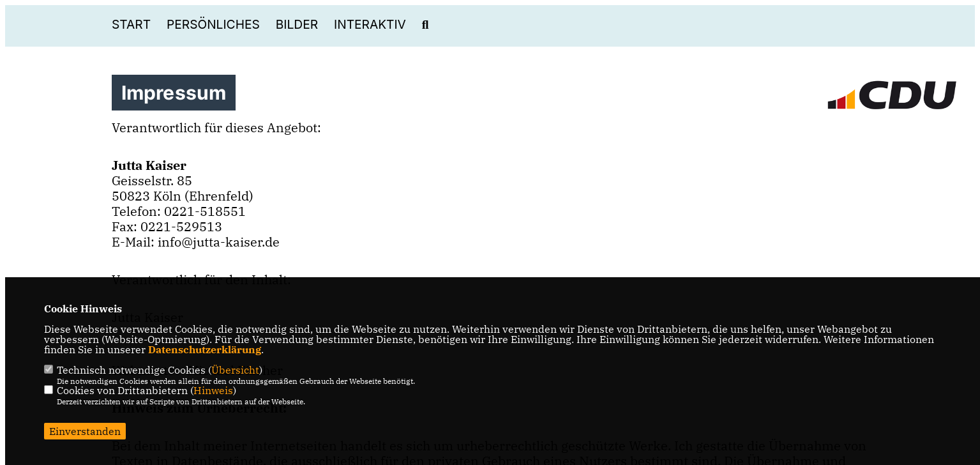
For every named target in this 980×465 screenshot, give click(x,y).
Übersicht (235, 370)
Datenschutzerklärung (205, 349)
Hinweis (213, 390)
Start (131, 25)
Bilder (297, 25)
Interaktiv (370, 25)
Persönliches (213, 25)
